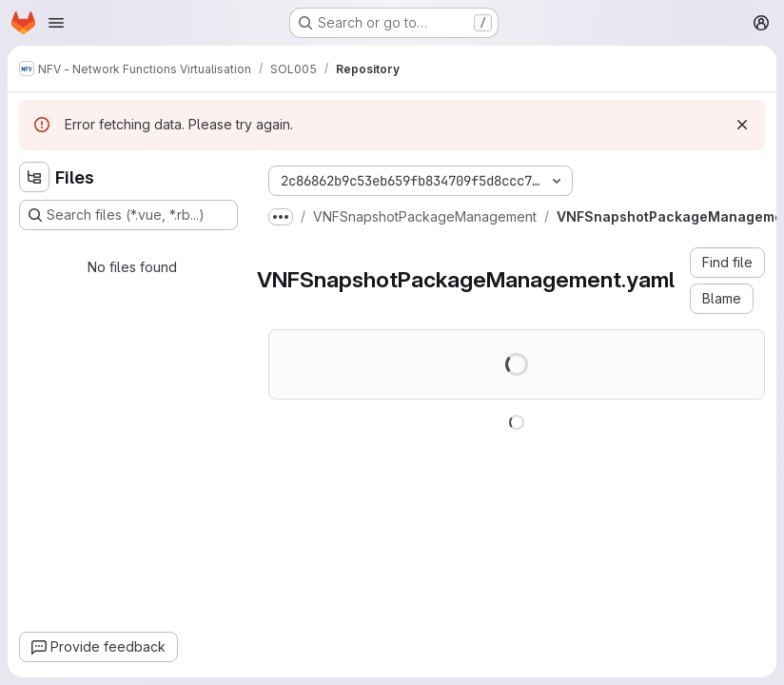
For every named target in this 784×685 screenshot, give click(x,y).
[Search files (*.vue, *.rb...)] (128, 215)
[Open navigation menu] (56, 23)
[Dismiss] (742, 125)
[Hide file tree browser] (34, 177)
